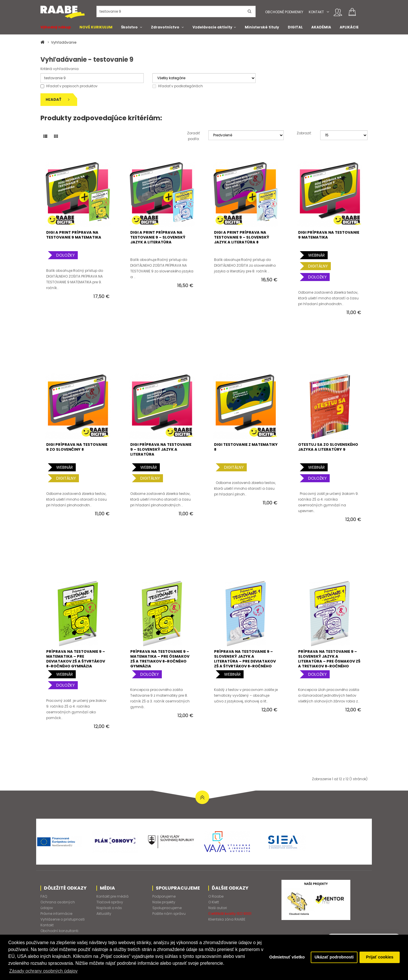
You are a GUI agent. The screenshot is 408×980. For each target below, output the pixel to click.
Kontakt (316, 12)
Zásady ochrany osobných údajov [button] (43, 971)
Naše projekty (164, 902)
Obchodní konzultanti (59, 931)
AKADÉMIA (321, 27)
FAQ (44, 896)
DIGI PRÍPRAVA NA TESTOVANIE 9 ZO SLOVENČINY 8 (77, 447)
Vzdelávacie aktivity (212, 27)
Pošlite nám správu (169, 914)
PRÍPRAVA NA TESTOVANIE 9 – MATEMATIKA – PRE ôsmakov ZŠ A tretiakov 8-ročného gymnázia (160, 659)
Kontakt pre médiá (112, 896)
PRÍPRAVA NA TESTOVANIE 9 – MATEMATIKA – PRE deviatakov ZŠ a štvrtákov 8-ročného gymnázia (76, 659)
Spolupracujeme (167, 908)
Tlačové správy (110, 902)
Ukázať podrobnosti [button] (334, 957)
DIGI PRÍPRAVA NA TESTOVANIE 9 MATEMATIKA (329, 235)
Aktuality (104, 914)
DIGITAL (295, 27)
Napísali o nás (109, 908)
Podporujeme (164, 896)
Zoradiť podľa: (193, 136)
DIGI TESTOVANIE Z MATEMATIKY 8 (246, 447)
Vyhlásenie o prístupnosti (63, 919)
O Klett (214, 902)
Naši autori (218, 908)
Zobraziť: (304, 133)
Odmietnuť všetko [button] (287, 957)
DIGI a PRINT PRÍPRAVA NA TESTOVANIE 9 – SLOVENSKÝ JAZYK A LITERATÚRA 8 (242, 237)
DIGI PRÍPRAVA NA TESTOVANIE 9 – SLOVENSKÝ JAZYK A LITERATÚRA (161, 449)
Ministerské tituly (262, 27)
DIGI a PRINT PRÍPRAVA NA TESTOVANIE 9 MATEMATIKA (74, 235)
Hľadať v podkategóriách (178, 86)
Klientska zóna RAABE (227, 919)
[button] (328, 12)
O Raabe (216, 896)
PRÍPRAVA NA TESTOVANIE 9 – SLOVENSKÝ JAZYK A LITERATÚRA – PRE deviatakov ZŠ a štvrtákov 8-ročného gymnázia (245, 661)
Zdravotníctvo (165, 27)
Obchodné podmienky (284, 12)
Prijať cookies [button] (380, 957)
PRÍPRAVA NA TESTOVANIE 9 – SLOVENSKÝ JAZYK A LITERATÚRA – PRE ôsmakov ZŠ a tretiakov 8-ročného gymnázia (329, 661)
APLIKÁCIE (349, 27)
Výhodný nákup (56, 27)
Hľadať (58, 99)
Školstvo (129, 27)
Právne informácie (56, 914)
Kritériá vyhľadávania (60, 69)
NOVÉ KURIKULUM (96, 27)
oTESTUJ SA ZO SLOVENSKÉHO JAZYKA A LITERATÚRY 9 (328, 447)
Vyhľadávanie (64, 42)
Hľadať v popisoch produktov (69, 86)
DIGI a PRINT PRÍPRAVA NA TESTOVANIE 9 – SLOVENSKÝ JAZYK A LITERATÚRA (158, 237)
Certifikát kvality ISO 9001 (230, 914)
